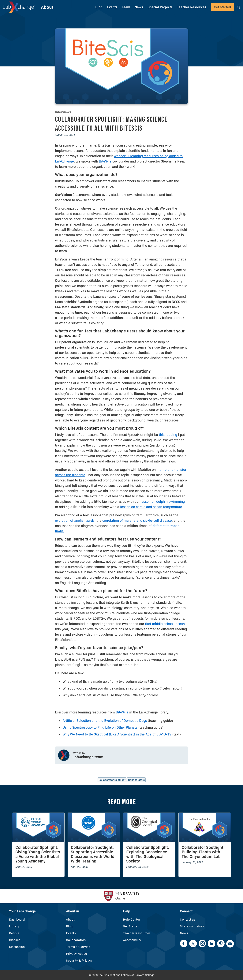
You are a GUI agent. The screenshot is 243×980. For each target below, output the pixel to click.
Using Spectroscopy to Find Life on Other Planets (100, 728)
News (184, 933)
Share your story (192, 926)
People (14, 933)
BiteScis (105, 161)
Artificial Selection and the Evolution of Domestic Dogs (105, 721)
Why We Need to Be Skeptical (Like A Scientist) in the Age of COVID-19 (117, 734)
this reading (168, 435)
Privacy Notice (77, 954)
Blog (99, 7)
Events (112, 7)
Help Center (132, 920)
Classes (15, 940)
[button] (238, 7)
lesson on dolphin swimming (163, 502)
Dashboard (17, 920)
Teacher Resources (137, 933)
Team (126, 7)
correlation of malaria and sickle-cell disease (137, 521)
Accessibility (132, 940)
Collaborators (76, 940)
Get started (222, 7)
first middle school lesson (165, 624)
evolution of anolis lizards (75, 521)
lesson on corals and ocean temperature (151, 507)
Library (14, 926)
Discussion (17, 947)
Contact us (188, 920)
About (70, 920)
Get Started (131, 926)
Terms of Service (78, 947)
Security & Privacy (79, 961)
